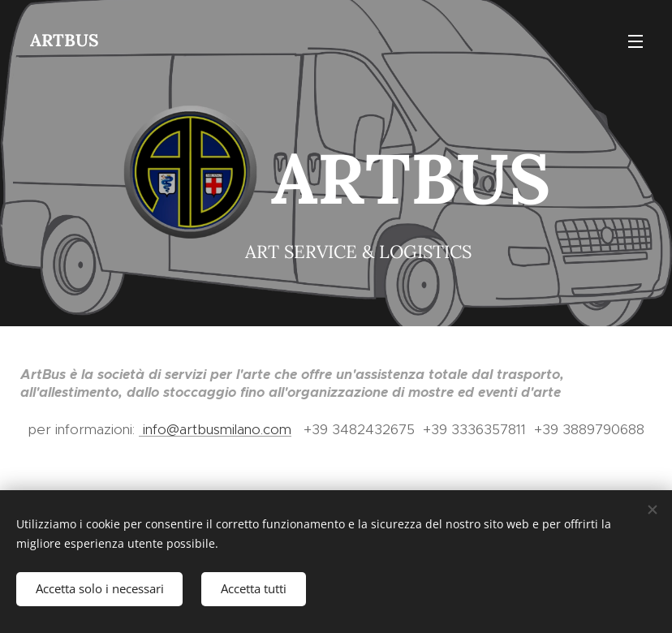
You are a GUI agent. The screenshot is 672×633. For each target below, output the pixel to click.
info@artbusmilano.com (215, 429)
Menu (635, 41)
